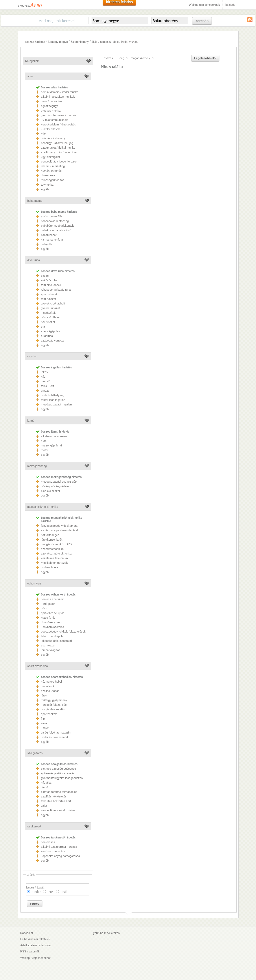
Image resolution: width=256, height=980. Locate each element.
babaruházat (49, 235)
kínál (63, 892)
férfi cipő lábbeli (51, 285)
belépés (230, 5)
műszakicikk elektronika (43, 507)
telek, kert (47, 386)
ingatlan (32, 356)
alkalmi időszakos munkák (58, 97)
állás (95, 42)
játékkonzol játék (52, 540)
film (43, 719)
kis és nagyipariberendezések (60, 530)
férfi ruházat (49, 299)
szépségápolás (51, 331)
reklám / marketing (53, 166)
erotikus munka (51, 111)
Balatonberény (80, 42)
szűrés (35, 904)
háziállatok (48, 686)
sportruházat (49, 294)
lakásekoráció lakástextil (57, 641)
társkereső (34, 826)
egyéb (45, 189)
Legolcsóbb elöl (205, 58)
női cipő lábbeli (51, 317)
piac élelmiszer (51, 491)
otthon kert (34, 583)
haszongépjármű (51, 445)
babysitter (47, 244)
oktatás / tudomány (53, 138)
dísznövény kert (51, 622)
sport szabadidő (38, 666)
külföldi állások (50, 129)
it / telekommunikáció (55, 120)
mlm (44, 134)
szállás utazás (50, 691)
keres (50, 892)
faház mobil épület (53, 636)
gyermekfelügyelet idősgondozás (62, 778)
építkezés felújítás (53, 613)
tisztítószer (48, 645)
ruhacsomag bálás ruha (56, 290)
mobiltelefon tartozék (54, 563)
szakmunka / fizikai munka (58, 148)
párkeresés (48, 842)
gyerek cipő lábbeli (53, 303)
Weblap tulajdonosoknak (204, 5)
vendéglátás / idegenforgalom (60, 161)
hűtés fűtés (48, 618)
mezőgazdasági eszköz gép (59, 482)
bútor (44, 608)
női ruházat (48, 322)
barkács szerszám (53, 599)
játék (44, 695)
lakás (44, 372)
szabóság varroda (52, 341)
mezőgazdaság (37, 466)
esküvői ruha (49, 280)
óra (43, 327)
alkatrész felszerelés (54, 436)
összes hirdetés (35, 42)
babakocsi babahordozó (56, 230)
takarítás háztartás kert (56, 801)
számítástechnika (52, 549)
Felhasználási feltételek (35, 939)
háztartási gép (50, 535)
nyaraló (46, 381)
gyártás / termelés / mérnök (59, 115)
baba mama (35, 201)
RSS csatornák (30, 951)
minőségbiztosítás (53, 180)
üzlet (44, 806)
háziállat (46, 783)
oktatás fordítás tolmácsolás (59, 792)
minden (36, 892)
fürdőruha (47, 336)
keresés (202, 21)
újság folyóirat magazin (56, 733)
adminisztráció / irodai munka (119, 42)
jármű (31, 421)
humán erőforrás (51, 171)
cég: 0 (123, 58)
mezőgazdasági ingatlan (56, 404)
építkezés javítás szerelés (58, 773)
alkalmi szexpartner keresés (59, 847)
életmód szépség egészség (58, 769)
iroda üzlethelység (52, 395)
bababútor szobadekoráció (58, 226)
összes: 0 (110, 58)
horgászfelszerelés (53, 709)
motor (45, 450)
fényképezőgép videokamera (59, 526)
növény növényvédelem (56, 486)
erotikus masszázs (53, 851)
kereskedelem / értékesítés (58, 124)
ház (43, 377)
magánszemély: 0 (142, 58)
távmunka (47, 185)
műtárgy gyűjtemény (54, 700)
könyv (45, 728)
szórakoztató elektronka (56, 553)
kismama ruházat (52, 240)
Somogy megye (58, 42)
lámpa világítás (51, 650)
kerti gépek (48, 604)
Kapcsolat (27, 933)
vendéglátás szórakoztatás (58, 810)
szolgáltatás (35, 753)
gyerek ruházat (50, 308)
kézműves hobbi (51, 682)
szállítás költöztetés (54, 796)
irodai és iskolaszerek (55, 737)
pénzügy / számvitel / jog (57, 143)
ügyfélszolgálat (51, 157)
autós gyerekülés (52, 216)
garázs (45, 391)
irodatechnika (49, 567)
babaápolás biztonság (55, 221)
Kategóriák (32, 61)
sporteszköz (49, 714)
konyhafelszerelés (52, 627)
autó (44, 441)
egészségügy (49, 106)
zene (44, 723)
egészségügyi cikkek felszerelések (63, 632)
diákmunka (48, 175)
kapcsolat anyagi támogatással (61, 856)
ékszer (45, 276)
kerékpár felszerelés (54, 705)
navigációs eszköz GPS (56, 544)
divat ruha (34, 260)
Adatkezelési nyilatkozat (36, 945)
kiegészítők (48, 313)
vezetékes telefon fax (55, 558)
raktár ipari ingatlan (53, 400)
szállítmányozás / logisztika (59, 152)
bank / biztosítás (52, 101)
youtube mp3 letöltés (106, 933)
